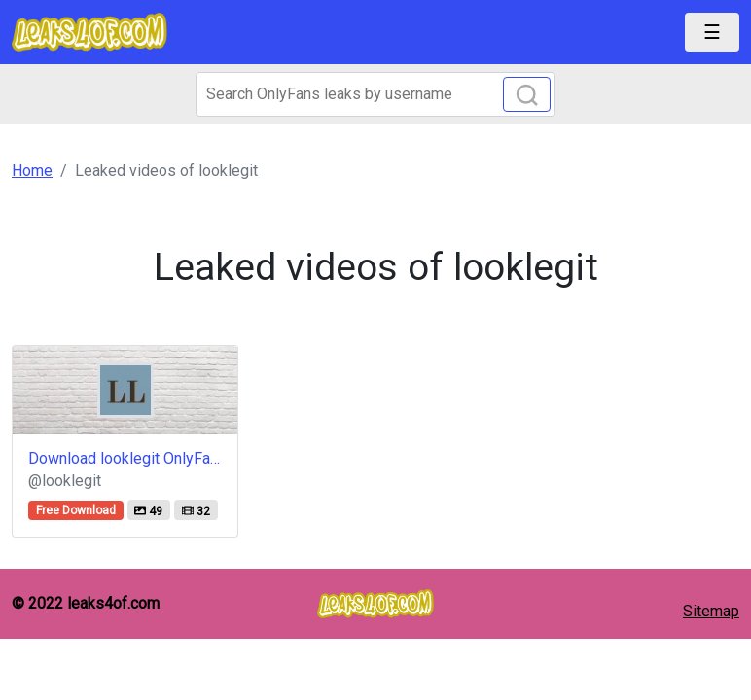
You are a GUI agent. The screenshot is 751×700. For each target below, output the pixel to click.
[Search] (375, 94)
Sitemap (711, 611)
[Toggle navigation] (712, 32)
